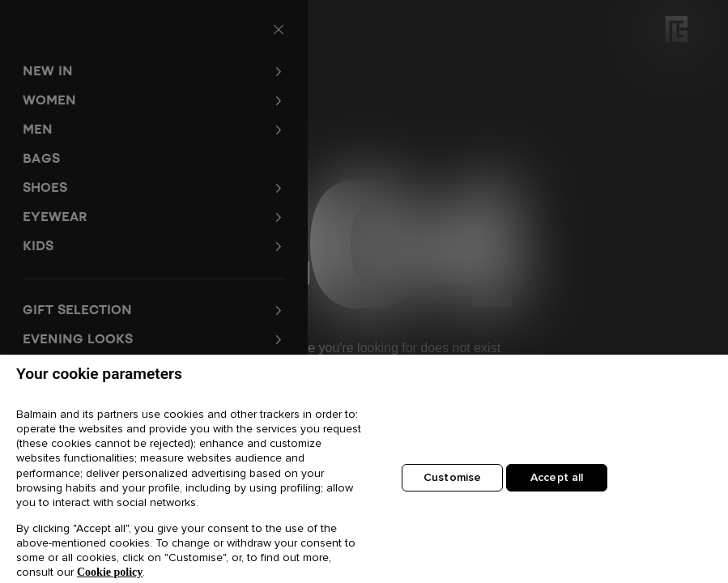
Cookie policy (110, 577)
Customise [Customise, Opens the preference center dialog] (452, 483)
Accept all (557, 483)
